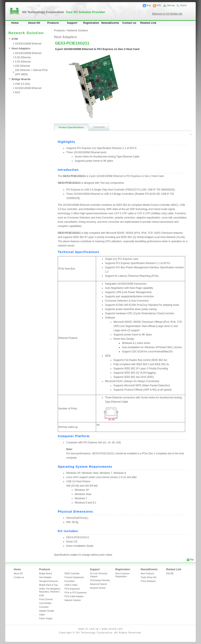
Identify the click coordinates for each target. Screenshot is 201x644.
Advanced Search (98, 584)
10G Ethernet (22, 66)
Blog (149, 5)
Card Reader (45, 603)
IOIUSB (170, 574)
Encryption (70, 581)
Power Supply (46, 618)
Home (15, 23)
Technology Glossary (100, 580)
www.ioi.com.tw (88, 629)
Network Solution (77, 30)
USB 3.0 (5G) (22, 84)
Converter (44, 607)
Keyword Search (98, 588)
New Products (147, 574)
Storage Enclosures (49, 581)
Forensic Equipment (74, 577)
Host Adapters (21, 48)
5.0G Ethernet (23, 57)
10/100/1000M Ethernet (28, 44)
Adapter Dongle (47, 611)
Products (53, 23)
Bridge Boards (21, 79)
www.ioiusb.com (112, 629)
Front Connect (46, 599)
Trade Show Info (149, 577)
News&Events (110, 23)
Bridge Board (45, 574)
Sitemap (171, 5)
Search (183, 5)
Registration (91, 23)
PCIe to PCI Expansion (76, 593)
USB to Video (71, 585)
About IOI (34, 23)
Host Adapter (45, 577)
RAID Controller (72, 574)
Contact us (129, 23)
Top (192, 560)
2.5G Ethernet (23, 62)
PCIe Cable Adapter (74, 596)
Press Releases (148, 581)
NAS (17, 92)
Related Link (148, 23)
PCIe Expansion (72, 589)
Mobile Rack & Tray (48, 585)
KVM (15, 39)
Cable (42, 615)
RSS (159, 5)
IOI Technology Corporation (64, 12)
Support (72, 23)
